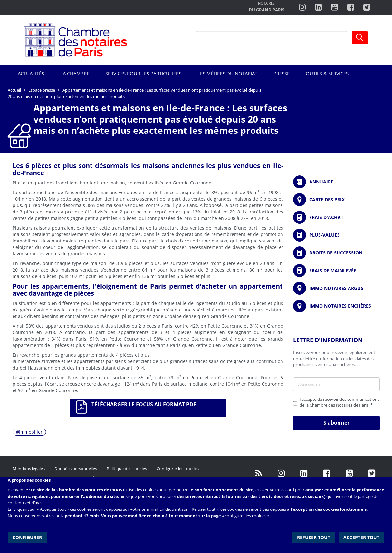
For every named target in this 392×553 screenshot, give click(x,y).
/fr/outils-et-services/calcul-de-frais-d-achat (336, 217)
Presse (282, 74)
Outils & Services (327, 74)
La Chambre (75, 74)
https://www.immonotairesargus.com (336, 288)
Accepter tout (362, 537)
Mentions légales (29, 469)
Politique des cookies (127, 469)
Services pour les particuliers (143, 74)
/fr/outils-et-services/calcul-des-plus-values (336, 235)
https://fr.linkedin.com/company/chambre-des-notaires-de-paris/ (304, 473)
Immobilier (31, 432)
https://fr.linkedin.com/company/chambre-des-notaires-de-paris (318, 7)
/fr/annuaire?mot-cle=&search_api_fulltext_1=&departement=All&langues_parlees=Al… (336, 182)
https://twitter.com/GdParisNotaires (372, 473)
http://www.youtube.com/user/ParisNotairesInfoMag (335, 7)
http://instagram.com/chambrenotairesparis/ (302, 7)
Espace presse (42, 90)
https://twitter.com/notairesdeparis (367, 7)
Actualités (31, 74)
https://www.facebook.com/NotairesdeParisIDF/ (327, 473)
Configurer (27, 537)
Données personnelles (76, 469)
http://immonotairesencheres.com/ (336, 306)
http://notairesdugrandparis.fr (267, 7)
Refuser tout (314, 537)
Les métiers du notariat (227, 74)
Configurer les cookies (178, 469)
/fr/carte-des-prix (336, 200)
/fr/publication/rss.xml (259, 473)
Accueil (14, 90)
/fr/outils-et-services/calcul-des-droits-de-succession (336, 253)
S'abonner (336, 423)
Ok (360, 38)
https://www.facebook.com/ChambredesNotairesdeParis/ (351, 7)
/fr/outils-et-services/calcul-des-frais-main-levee (336, 271)
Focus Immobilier (52, 141)
